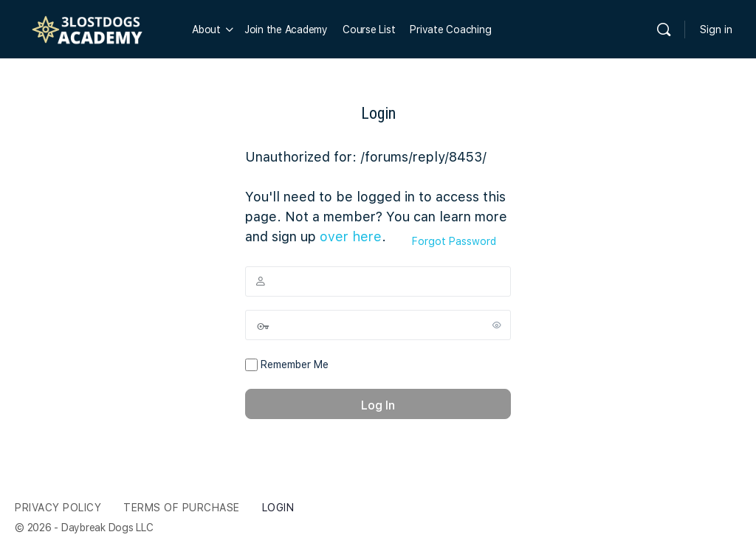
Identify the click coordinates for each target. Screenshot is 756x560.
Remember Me (287, 365)
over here (351, 236)
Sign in (716, 30)
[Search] (664, 30)
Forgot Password (454, 241)
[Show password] (497, 325)
